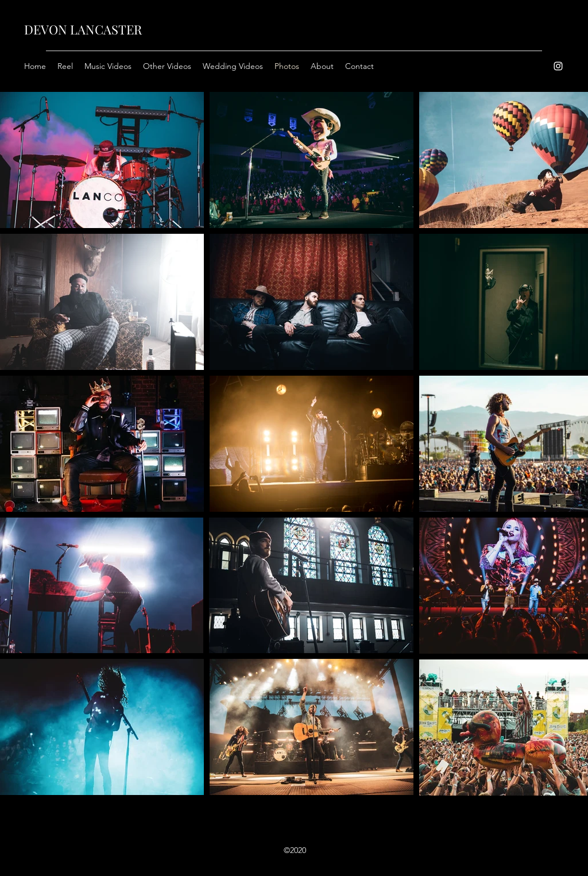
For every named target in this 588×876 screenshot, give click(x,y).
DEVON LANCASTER (83, 29)
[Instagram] (558, 66)
